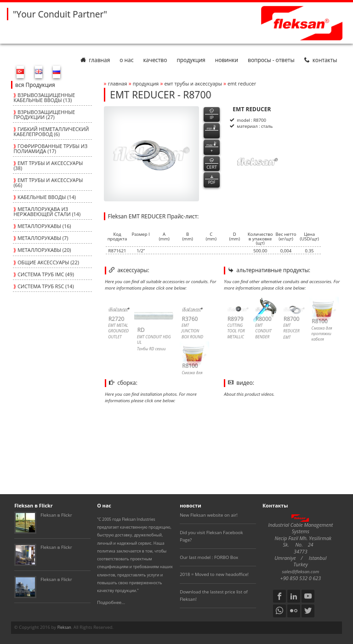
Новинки (227, 60)
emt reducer (242, 83)
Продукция (191, 60)
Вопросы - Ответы (271, 60)
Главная (95, 60)
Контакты (321, 60)
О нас (126, 60)
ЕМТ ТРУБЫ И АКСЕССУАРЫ (194, 83)
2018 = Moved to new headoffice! (214, 574)
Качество (155, 60)
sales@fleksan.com (301, 572)
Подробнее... (111, 602)
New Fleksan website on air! (209, 515)
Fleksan (64, 627)
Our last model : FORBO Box (209, 557)
